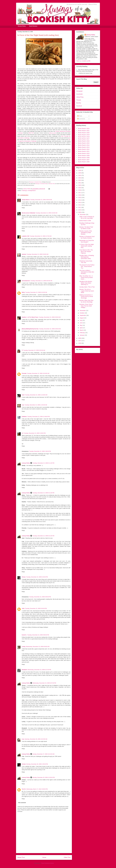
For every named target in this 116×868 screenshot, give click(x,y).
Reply (23, 208)
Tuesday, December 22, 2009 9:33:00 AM (34, 350)
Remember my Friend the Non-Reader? (87, 241)
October (82, 313)
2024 (80, 175)
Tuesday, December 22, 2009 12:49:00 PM (38, 417)
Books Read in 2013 (84, 147)
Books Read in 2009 (84, 156)
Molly (23, 292)
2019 (80, 188)
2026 (80, 170)
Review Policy (22, 26)
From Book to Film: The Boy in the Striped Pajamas (86, 251)
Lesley (24, 647)
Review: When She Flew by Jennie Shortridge (86, 301)
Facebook (79, 106)
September (83, 315)
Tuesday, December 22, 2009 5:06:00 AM (37, 254)
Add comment (22, 803)
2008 (80, 338)
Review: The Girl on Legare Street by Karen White (87, 291)
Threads (79, 100)
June (81, 323)
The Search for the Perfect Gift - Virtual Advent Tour (87, 266)
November (83, 311)
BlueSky (79, 103)
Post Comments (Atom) (48, 863)
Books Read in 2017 (84, 139)
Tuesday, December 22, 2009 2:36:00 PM (40, 451)
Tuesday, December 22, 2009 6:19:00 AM (36, 292)
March (82, 330)
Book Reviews (33, 26)
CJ (23, 433)
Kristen (24, 764)
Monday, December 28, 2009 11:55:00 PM (44, 777)
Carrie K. (24, 635)
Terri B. (24, 789)
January (82, 335)
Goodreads (79, 94)
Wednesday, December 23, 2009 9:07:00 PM (44, 683)
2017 (80, 193)
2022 (80, 180)
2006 (80, 343)
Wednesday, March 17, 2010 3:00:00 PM (37, 789)
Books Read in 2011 (84, 151)
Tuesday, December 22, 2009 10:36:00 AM (38, 373)
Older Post (67, 857)
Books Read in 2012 (84, 149)
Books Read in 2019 (84, 135)
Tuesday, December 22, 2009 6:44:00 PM (37, 577)
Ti (22, 350)
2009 (80, 212)
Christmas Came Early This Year (86, 262)
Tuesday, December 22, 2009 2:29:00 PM (35, 433)
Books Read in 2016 (84, 141)
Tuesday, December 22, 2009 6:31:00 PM (43, 536)
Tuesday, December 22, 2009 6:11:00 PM (43, 463)
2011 (80, 207)
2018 (80, 190)
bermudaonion (26, 281)
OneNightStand (31, 191)
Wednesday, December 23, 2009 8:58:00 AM (38, 647)
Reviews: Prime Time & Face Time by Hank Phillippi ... (86, 306)
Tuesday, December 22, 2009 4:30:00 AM (46, 213)
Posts (80, 116)
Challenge (24, 191)
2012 (80, 205)
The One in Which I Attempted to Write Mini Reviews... (87, 272)
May (81, 325)
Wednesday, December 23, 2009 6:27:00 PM (39, 670)
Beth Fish (31, 133)
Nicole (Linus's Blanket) (28, 213)
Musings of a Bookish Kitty (35, 182)
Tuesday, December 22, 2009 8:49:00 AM (50, 329)
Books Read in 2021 (84, 131)
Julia (23, 608)
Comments (81, 119)
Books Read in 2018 (84, 137)
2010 (80, 210)
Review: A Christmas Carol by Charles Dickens (87, 237)
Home (44, 857)
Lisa (23, 405)
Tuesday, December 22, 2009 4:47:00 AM (41, 236)
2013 (80, 202)
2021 (80, 183)
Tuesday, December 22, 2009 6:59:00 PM (40, 597)
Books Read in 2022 (84, 129)
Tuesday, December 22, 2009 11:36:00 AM (36, 395)
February (82, 333)
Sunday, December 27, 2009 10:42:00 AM (43, 754)
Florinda (24, 373)
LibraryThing (80, 97)
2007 (80, 341)
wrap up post (53, 133)
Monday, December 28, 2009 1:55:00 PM (37, 764)
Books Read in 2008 (84, 158)
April (81, 328)
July (81, 320)
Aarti (23, 395)
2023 (80, 178)
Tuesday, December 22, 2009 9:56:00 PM (38, 635)
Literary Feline (26, 463)
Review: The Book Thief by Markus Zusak (86, 228)
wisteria (24, 254)
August (82, 318)
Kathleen (24, 417)
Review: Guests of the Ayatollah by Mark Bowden (86, 233)
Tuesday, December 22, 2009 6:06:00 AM (41, 281)
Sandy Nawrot (26, 200)
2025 (80, 173)
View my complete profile (83, 61)
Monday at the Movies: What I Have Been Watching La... (86, 283)
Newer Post (21, 857)
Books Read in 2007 (84, 160)
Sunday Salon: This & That (87, 287)
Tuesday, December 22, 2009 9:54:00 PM (36, 608)
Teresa (24, 577)
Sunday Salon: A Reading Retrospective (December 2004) (87, 257)
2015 (80, 198)
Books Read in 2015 (84, 143)
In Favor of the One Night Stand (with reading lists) (87, 246)
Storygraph (79, 91)
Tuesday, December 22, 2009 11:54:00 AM (36, 405)
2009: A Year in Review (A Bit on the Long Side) (87, 217)
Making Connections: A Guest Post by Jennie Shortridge (86, 296)
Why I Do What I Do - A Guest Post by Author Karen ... (86, 277)
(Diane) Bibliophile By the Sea (30, 329)
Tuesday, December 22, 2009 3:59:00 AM (41, 200)
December (83, 214)
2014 (80, 200)
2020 (80, 185)
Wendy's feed (52, 184)
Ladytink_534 (25, 236)
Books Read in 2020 (84, 133)
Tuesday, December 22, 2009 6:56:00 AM (50, 317)
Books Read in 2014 (84, 145)
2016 (80, 195)
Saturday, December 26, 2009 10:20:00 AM (36, 739)
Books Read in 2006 (84, 162)
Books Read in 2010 (84, 153)
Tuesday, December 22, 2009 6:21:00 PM (43, 493)
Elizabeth (24, 670)
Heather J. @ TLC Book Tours (30, 317)
